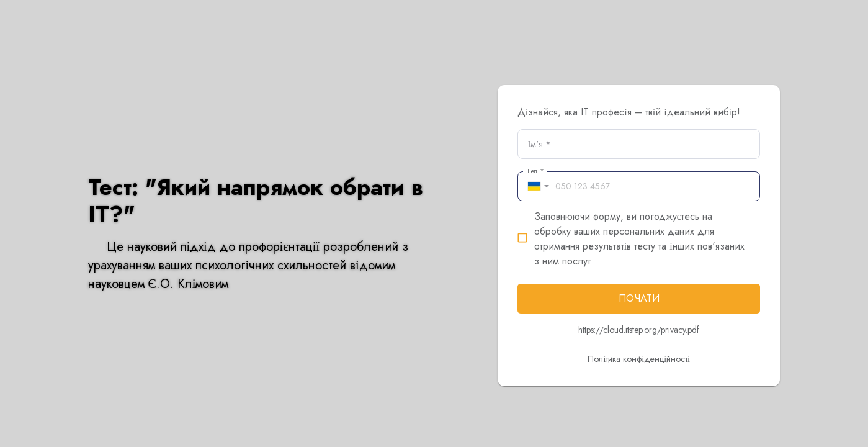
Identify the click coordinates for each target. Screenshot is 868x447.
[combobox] (536, 187)
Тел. (535, 171)
